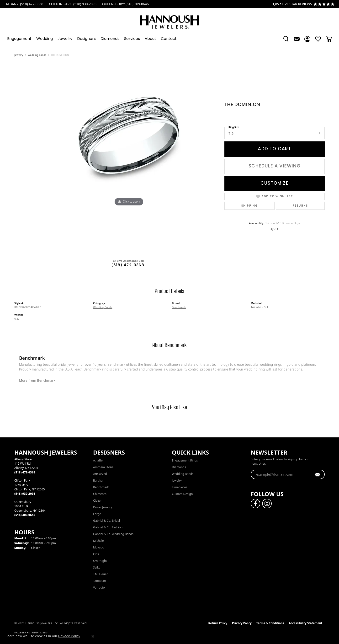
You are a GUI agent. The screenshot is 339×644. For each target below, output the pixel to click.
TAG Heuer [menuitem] (100, 574)
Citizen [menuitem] (98, 501)
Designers (86, 39)
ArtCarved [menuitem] (100, 474)
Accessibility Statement (306, 623)
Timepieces (180, 487)
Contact (169, 39)
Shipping (250, 206)
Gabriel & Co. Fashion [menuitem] (108, 527)
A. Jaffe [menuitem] (98, 460)
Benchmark (179, 307)
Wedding (45, 39)
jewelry (19, 55)
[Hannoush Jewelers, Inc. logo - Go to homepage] (169, 20)
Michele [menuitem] (98, 541)
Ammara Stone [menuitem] (103, 467)
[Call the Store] (25, 472)
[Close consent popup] (93, 636)
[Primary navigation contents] (169, 39)
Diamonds (110, 39)
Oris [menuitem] (96, 554)
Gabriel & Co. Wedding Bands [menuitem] (113, 534)
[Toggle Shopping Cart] (329, 39)
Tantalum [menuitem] (100, 581)
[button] (286, 39)
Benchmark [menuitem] (101, 487)
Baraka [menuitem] (98, 480)
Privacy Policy (242, 623)
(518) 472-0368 (128, 266)
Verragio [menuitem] (99, 588)
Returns (300, 206)
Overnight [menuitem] (100, 561)
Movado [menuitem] (99, 547)
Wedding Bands (37, 55)
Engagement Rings (185, 460)
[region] (129, 160)
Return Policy (218, 623)
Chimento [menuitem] (100, 494)
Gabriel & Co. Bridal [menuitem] (106, 521)
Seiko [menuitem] (97, 567)
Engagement (19, 39)
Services (132, 39)
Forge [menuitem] (97, 514)
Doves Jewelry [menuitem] (103, 507)
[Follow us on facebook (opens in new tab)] (255, 504)
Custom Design (182, 494)
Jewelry (65, 39)
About (150, 39)
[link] (24, 4)
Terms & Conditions (270, 623)
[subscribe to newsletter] (318, 474)
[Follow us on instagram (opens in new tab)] (267, 504)
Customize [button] (275, 183)
